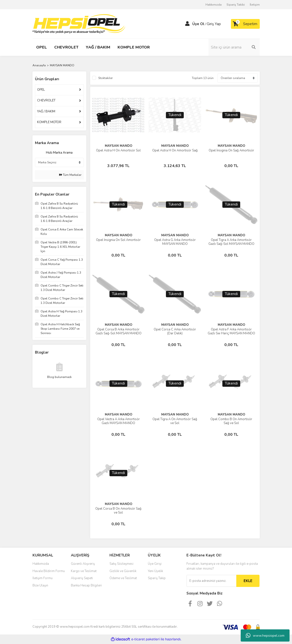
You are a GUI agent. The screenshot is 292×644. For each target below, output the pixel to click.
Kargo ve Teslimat (84, 571)
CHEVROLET (46, 100)
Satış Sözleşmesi (121, 564)
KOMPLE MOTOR (49, 122)
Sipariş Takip (157, 578)
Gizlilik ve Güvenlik (123, 571)
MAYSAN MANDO (62, 65)
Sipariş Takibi (236, 5)
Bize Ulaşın (40, 585)
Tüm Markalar (70, 175)
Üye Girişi (155, 564)
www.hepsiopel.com (265, 635)
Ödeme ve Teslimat (123, 578)
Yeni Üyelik (155, 571)
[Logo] (79, 24)
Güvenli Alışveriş (83, 564)
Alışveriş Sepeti (82, 578)
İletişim (255, 5)
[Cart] (245, 24)
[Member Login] (187, 24)
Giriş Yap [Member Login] (214, 24)
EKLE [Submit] (248, 581)
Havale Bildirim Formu (49, 571)
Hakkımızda (214, 5)
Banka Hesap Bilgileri (86, 585)
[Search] (234, 47)
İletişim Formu (43, 578)
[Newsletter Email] (211, 581)
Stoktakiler (105, 78)
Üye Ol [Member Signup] (198, 24)
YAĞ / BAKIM (46, 111)
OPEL (41, 90)
